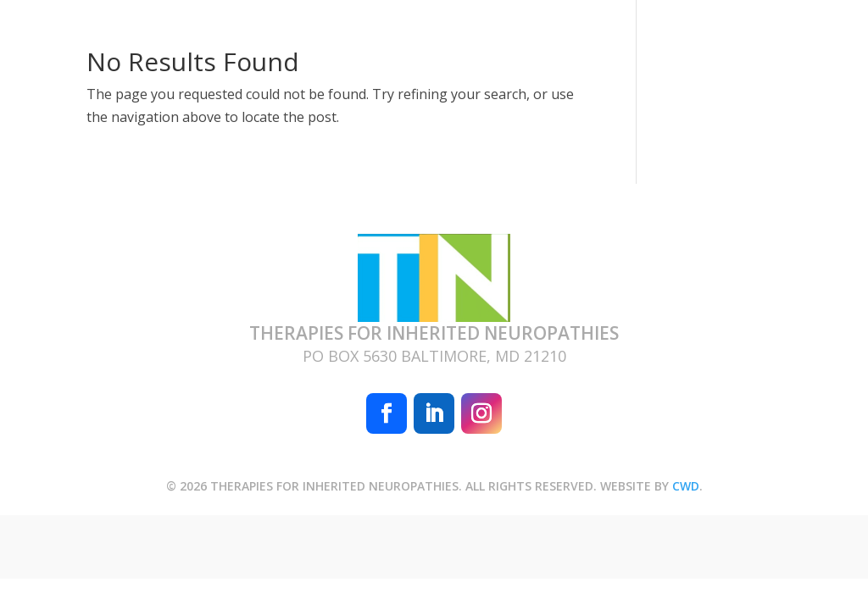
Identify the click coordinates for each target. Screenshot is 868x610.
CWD (686, 486)
